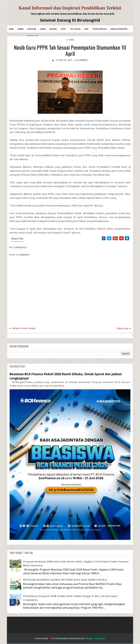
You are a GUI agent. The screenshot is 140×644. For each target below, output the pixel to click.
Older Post (122, 328)
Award (21, 29)
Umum (72, 40)
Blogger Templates (95, 638)
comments (83, 60)
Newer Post (19, 328)
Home (11, 29)
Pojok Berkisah (99, 29)
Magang (53, 29)
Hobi (86, 29)
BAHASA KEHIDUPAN (119, 29)
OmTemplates (62, 638)
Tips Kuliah (75, 29)
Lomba (43, 29)
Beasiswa (32, 29)
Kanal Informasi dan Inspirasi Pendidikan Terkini (70, 8)
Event (63, 29)
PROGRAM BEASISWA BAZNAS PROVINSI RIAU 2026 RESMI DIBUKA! (65, 580)
